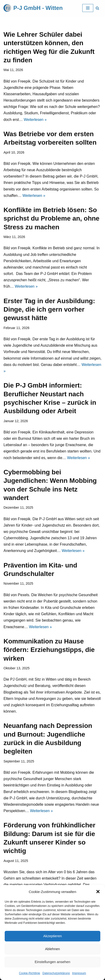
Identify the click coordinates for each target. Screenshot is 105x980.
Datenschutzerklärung (56, 973)
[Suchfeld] (97, 8)
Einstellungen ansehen (52, 962)
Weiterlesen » (35, 120)
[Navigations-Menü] (88, 8)
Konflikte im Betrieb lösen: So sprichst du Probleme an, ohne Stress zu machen (51, 218)
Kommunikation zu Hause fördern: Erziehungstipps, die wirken (49, 650)
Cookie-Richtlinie (30, 973)
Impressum (79, 973)
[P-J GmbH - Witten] (33, 8)
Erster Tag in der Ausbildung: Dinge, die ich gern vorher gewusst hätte (49, 309)
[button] (98, 892)
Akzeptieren (52, 936)
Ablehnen (52, 949)
